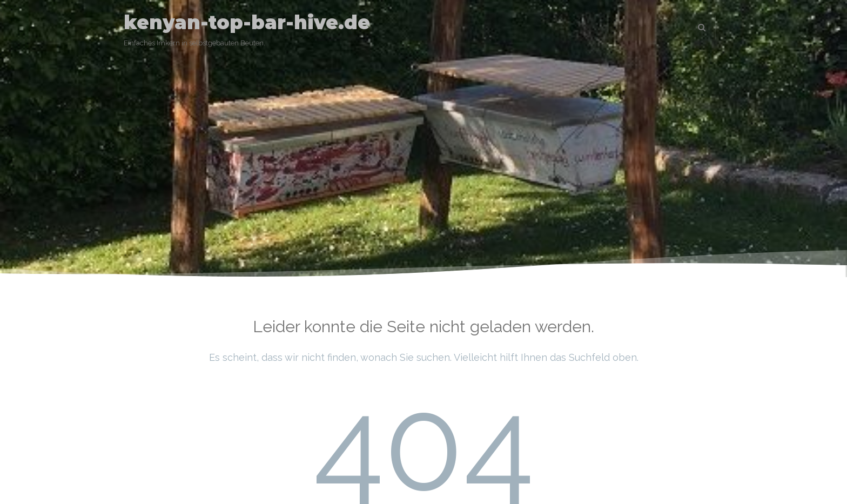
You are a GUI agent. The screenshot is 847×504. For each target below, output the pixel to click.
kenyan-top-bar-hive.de (247, 22)
